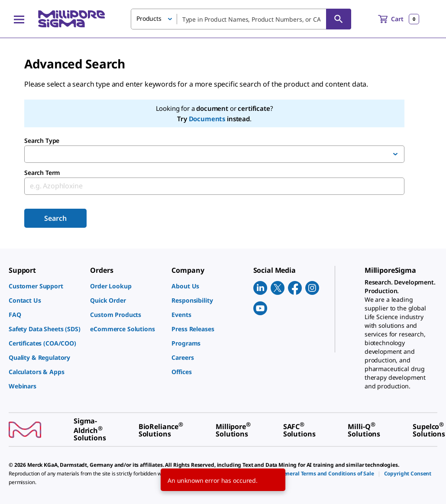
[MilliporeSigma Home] (71, 19)
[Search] (339, 19)
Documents (207, 119)
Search (55, 218)
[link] (45, 286)
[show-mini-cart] (399, 19)
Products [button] (149, 18)
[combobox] (241, 19)
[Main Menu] (19, 19)
